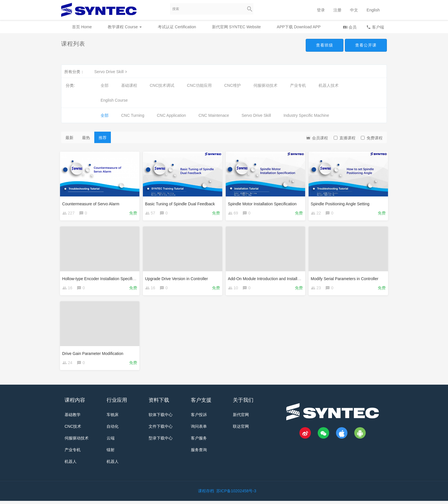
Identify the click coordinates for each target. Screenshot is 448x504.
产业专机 (298, 85)
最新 (69, 138)
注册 (337, 10)
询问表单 (199, 429)
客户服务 (199, 441)
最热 (86, 138)
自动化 (113, 429)
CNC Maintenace (214, 115)
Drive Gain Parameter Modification (94, 354)
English (373, 10)
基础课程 (129, 85)
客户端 (375, 27)
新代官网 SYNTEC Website (236, 27)
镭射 (111, 453)
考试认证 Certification (177, 27)
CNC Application (171, 115)
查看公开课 (366, 45)
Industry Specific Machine (306, 115)
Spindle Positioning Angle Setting (341, 202)
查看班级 (325, 45)
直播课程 (345, 138)
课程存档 (206, 494)
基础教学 (73, 418)
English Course (114, 100)
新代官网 (241, 418)
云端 (111, 441)
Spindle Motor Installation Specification (263, 202)
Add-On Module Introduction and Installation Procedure (278, 278)
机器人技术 (329, 85)
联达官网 (241, 429)
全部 (105, 85)
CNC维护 (233, 85)
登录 (321, 10)
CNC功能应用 (199, 85)
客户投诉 (199, 418)
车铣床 (113, 418)
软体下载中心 (161, 418)
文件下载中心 (161, 429)
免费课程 (372, 138)
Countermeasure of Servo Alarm (92, 202)
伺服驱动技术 (265, 85)
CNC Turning (133, 115)
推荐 (103, 138)
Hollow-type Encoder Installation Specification (104, 278)
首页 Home (82, 27)
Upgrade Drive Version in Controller (178, 278)
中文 (354, 10)
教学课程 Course (125, 27)
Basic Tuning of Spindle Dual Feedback (181, 202)
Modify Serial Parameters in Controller (346, 278)
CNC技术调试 (162, 85)
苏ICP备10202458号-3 (236, 494)
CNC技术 (73, 429)
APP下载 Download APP (299, 27)
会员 (350, 27)
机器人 (71, 465)
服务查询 (199, 453)
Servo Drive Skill (111, 72)
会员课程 (317, 137)
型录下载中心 (161, 441)
